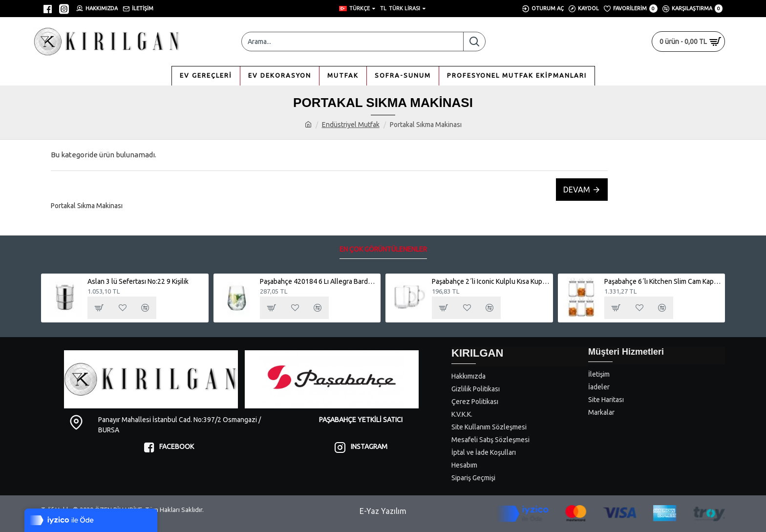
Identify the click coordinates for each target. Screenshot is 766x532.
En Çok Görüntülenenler (383, 249)
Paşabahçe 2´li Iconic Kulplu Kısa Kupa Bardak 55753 (490, 281)
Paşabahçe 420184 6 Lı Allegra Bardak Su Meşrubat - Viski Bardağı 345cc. (319, 281)
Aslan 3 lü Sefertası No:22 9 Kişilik (138, 281)
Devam (577, 190)
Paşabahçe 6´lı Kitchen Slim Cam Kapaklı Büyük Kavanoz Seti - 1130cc (663, 281)
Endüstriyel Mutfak (351, 125)
